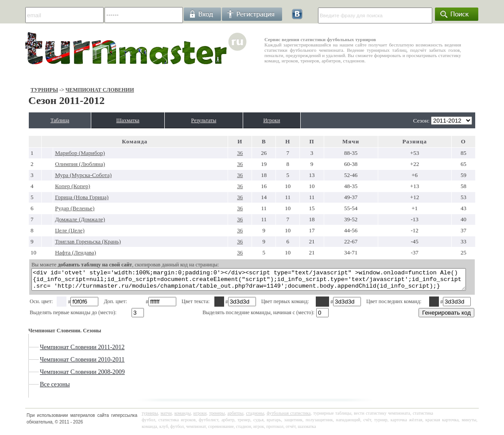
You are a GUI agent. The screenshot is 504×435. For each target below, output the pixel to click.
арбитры (235, 417)
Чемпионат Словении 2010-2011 (59, 364)
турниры (150, 417)
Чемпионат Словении (76, 90)
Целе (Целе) (48, 230)
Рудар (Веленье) (52, 208)
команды (183, 417)
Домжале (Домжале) (58, 219)
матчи (166, 417)
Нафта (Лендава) (53, 252)
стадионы (255, 417)
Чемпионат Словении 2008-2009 (59, 376)
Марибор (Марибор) (58, 153)
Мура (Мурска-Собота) (61, 175)
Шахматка (121, 120)
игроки (200, 417)
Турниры (21, 90)
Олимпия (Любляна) (58, 164)
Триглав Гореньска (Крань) (66, 241)
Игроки (290, 120)
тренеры (217, 417)
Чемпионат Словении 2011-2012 (59, 351)
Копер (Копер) (50, 186)
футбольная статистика (289, 417)
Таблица (42, 120)
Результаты (211, 120)
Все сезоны (32, 388)
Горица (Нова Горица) (60, 197)
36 (238, 153)
